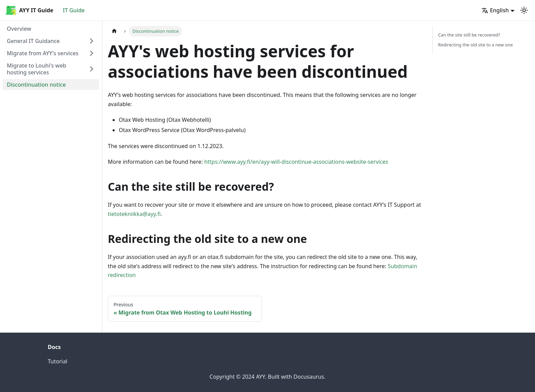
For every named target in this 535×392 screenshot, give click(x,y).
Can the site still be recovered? (469, 35)
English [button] (495, 10)
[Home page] (114, 31)
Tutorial (57, 361)
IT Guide (74, 10)
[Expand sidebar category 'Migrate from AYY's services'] (91, 53)
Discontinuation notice (36, 85)
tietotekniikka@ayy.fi (134, 214)
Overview (19, 29)
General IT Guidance (33, 41)
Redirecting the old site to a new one (475, 45)
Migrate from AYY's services (43, 53)
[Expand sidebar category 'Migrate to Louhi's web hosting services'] (91, 69)
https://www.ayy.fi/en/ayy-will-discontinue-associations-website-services (296, 162)
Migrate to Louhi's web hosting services (37, 69)
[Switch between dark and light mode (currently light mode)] (524, 10)
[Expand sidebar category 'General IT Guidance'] (91, 41)
